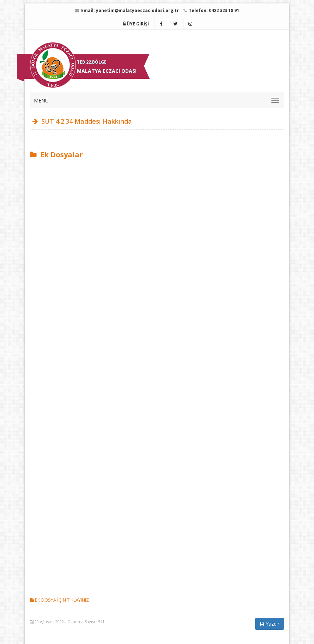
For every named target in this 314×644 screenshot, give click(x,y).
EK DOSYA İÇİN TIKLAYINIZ (59, 600)
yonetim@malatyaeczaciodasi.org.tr (137, 10)
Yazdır (270, 624)
